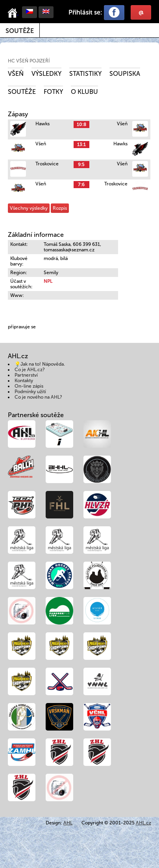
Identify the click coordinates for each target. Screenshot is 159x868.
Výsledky (46, 74)
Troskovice (47, 164)
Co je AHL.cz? (30, 370)
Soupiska (125, 74)
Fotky (53, 92)
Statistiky (85, 74)
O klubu (84, 92)
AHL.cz (143, 823)
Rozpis (60, 208)
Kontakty (24, 381)
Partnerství (26, 375)
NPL (48, 281)
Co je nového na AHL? (38, 397)
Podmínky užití (30, 392)
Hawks (43, 124)
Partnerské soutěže (36, 415)
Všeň (16, 74)
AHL (68, 823)
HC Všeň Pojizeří (29, 61)
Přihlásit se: (85, 12)
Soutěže (20, 31)
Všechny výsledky (29, 208)
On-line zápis (29, 386)
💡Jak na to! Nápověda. (40, 364)
